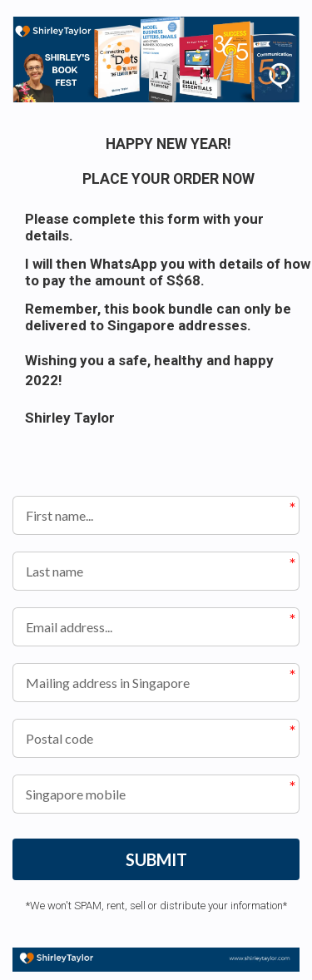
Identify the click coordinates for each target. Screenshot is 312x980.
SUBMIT (156, 859)
